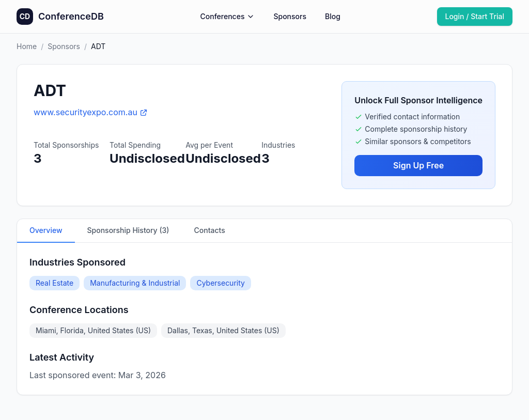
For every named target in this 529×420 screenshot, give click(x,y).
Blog (333, 16)
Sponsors (290, 16)
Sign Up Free (418, 165)
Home (27, 46)
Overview (46, 230)
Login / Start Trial (475, 16)
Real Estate (55, 283)
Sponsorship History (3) (128, 230)
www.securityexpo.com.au (91, 112)
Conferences (228, 16)
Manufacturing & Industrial (135, 283)
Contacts (210, 230)
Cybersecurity (221, 283)
